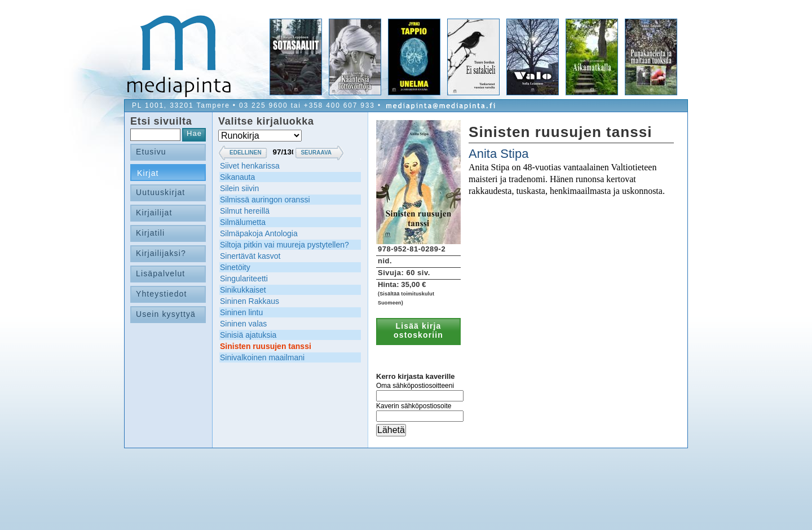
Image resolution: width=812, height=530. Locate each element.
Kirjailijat (154, 213)
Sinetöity (235, 267)
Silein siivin (239, 188)
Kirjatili (150, 233)
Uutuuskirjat (160, 192)
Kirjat (148, 173)
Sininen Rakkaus (250, 301)
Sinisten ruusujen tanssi (266, 346)
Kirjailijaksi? (161, 253)
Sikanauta (237, 177)
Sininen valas (243, 324)
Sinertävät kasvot (250, 256)
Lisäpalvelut (160, 273)
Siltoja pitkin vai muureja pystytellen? (284, 245)
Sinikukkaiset (243, 290)
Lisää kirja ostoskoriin (418, 330)
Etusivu (151, 152)
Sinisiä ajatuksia (248, 335)
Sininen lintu (241, 312)
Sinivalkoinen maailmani (262, 357)
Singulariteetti (244, 279)
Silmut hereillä (245, 211)
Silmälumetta (243, 222)
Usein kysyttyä (166, 314)
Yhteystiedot (162, 294)
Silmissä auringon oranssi (265, 200)
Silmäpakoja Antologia (259, 233)
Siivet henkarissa (250, 166)
